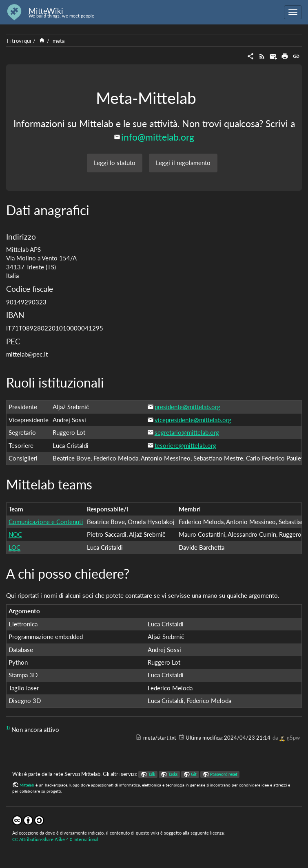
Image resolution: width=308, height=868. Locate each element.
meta (59, 41)
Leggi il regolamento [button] (183, 163)
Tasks (173, 774)
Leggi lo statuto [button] (115, 163)
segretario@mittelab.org (187, 432)
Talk (152, 774)
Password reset (224, 774)
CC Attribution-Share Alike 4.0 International (55, 839)
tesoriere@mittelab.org (185, 445)
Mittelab (27, 785)
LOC (14, 547)
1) (8, 728)
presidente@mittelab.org (187, 407)
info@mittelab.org (158, 137)
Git (194, 774)
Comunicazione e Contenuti (46, 522)
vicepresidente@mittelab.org (193, 420)
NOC (15, 534)
